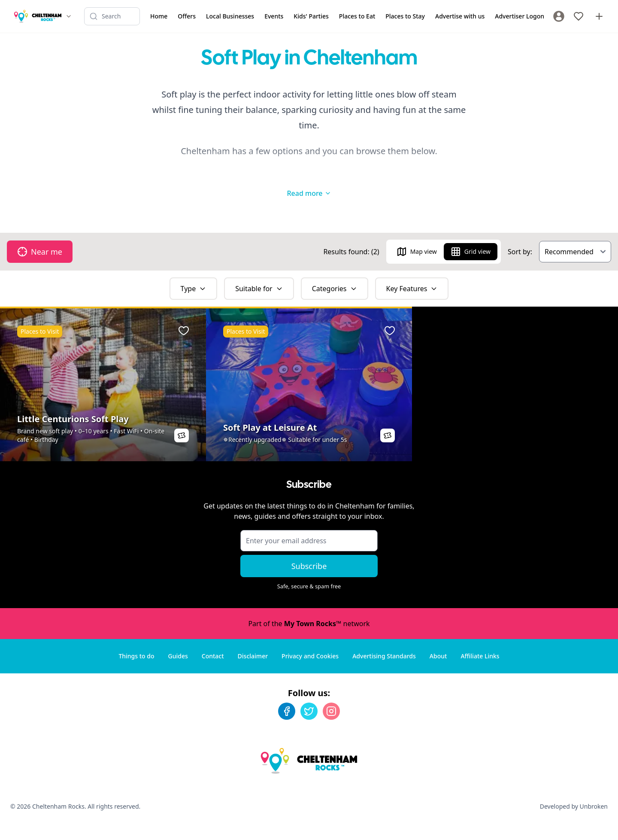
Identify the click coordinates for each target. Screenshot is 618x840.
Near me (40, 252)
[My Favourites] (579, 16)
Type (194, 289)
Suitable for (259, 289)
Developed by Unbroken (574, 806)
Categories (335, 289)
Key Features (412, 289)
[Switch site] (69, 16)
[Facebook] (287, 711)
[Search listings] (112, 16)
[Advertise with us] (599, 16)
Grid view (471, 252)
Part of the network (309, 624)
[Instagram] (331, 711)
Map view (417, 252)
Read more (309, 193)
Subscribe (309, 566)
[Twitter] (309, 711)
